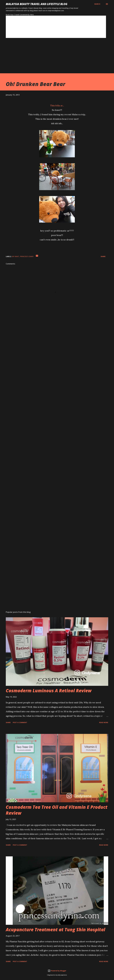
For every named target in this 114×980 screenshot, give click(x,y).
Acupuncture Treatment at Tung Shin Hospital (55, 930)
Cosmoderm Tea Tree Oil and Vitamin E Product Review (57, 810)
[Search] (97, 4)
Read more (104, 722)
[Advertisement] (57, 58)
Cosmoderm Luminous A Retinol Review (49, 691)
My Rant (16, 256)
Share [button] (103, 256)
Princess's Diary (27, 256)
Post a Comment (20, 722)
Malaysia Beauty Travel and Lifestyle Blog (37, 4)
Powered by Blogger (57, 971)
